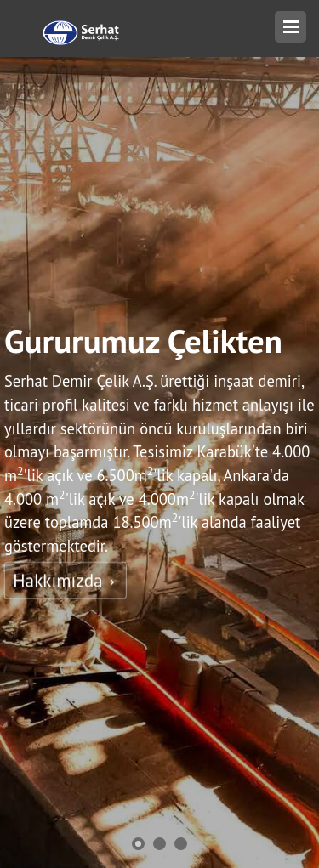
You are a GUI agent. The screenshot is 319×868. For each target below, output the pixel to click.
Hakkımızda (65, 581)
